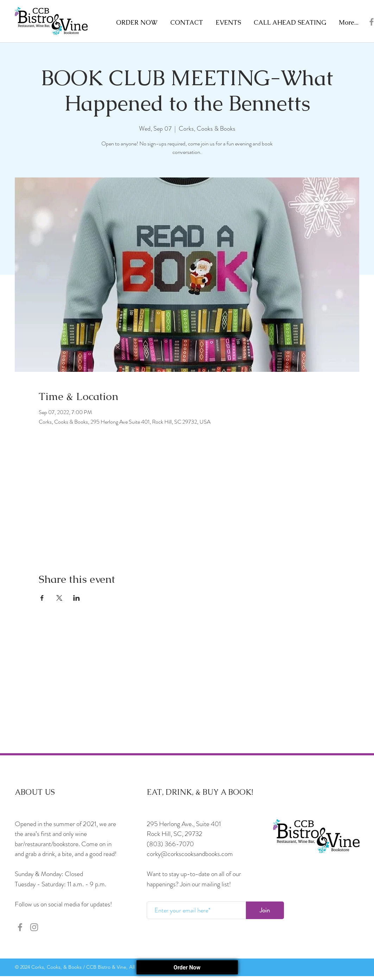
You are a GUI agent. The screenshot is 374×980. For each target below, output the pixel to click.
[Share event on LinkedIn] (77, 598)
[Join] (265, 910)
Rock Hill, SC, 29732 (175, 834)
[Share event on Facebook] (42, 598)
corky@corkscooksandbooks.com (190, 854)
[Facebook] (20, 927)
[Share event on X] (59, 598)
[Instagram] (34, 927)
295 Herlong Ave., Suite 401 (184, 824)
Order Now (187, 967)
